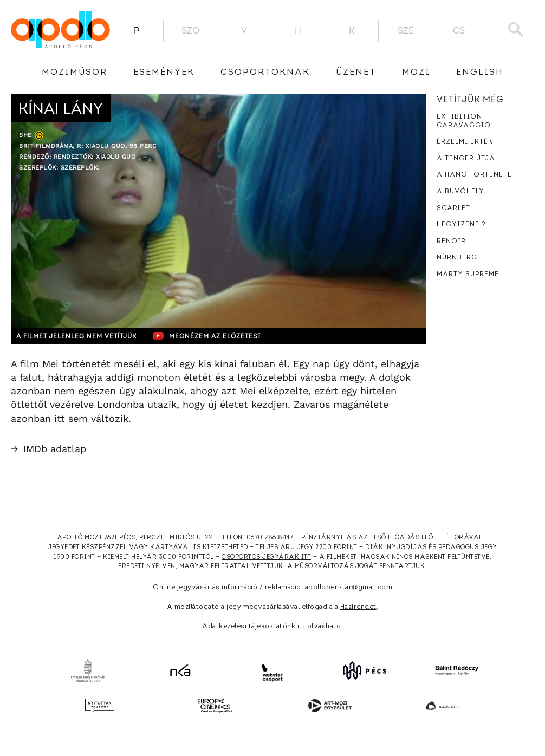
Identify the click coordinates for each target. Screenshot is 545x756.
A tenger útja (466, 159)
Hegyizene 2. (462, 225)
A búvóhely (460, 192)
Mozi (416, 73)
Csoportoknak (265, 73)
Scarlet (453, 208)
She (25, 135)
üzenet (356, 73)
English (480, 73)
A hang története (474, 175)
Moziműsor (74, 73)
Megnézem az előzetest (222, 336)
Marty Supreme (468, 275)
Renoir (451, 242)
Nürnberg (457, 258)
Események (164, 73)
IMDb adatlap (48, 449)
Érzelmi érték (465, 142)
